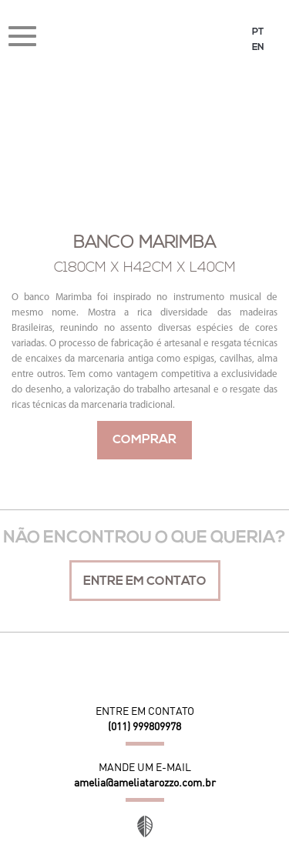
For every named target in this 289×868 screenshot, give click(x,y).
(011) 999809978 (144, 726)
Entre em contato (145, 582)
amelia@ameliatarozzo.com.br (145, 783)
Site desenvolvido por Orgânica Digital (145, 826)
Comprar (144, 440)
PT (258, 32)
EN (258, 48)
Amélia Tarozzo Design (144, 38)
